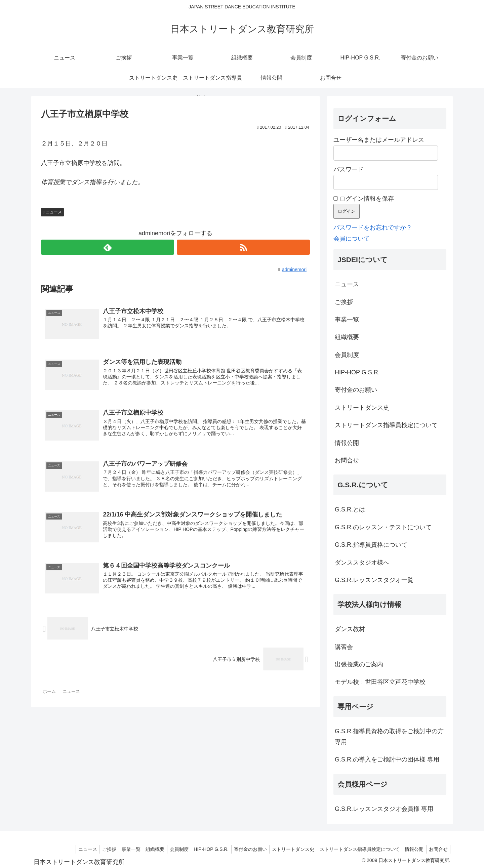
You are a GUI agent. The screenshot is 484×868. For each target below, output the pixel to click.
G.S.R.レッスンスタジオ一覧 (374, 580)
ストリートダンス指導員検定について (386, 425)
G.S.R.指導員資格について (371, 545)
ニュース (54, 212)
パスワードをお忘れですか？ (373, 228)
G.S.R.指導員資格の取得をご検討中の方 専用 (389, 737)
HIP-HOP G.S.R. (357, 372)
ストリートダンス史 (362, 408)
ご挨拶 (344, 302)
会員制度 (347, 355)
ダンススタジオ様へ (362, 563)
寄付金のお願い (356, 390)
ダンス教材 (350, 629)
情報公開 (347, 443)
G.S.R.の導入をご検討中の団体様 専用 (387, 759)
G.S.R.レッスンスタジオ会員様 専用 (384, 809)
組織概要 (347, 337)
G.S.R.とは (350, 509)
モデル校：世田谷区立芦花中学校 (380, 682)
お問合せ (347, 460)
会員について (352, 239)
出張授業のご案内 (359, 664)
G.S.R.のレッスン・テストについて (383, 527)
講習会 (344, 647)
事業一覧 (347, 320)
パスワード (349, 169)
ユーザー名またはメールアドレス (379, 140)
